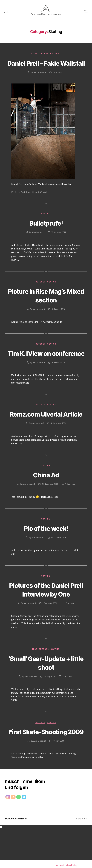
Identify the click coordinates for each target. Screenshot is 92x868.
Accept (60, 865)
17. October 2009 (50, 634)
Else (34, 680)
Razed (29, 203)
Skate (35, 203)
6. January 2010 (59, 321)
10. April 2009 (59, 781)
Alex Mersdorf (39, 84)
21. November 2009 (50, 514)
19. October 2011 (59, 244)
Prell (23, 203)
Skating (49, 56)
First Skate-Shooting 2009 (46, 767)
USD (40, 203)
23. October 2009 (59, 568)
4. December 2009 (59, 453)
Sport (59, 56)
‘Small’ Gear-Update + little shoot (46, 694)
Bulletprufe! (46, 234)
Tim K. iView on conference (46, 370)
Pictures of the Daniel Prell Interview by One (46, 620)
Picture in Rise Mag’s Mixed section (46, 307)
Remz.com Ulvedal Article (46, 439)
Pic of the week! (46, 558)
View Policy (72, 865)
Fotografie (36, 56)
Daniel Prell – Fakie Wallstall (46, 70)
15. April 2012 (59, 84)
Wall (45, 203)
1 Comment (71, 514)
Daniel (17, 203)
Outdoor (40, 294)
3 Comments (68, 707)
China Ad (46, 505)
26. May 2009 (50, 707)
